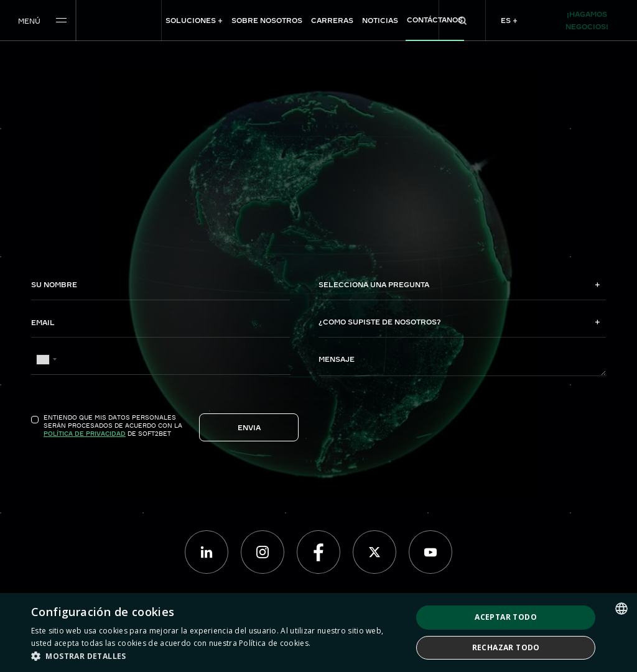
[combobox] (46, 359)
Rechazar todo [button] (506, 647)
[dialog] (318, 633)
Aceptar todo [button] (506, 617)
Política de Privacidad (85, 433)
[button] (216, 656)
